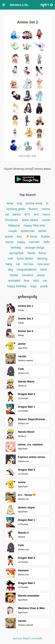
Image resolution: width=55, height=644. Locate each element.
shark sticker (30, 220)
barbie (14, 275)
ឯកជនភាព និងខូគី (21, 638)
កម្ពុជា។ (46, 5)
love (27, 281)
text (36, 214)
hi (47, 203)
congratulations (27, 270)
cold (10, 258)
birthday (16, 248)
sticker (42, 231)
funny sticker (25, 258)
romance (28, 275)
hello (47, 242)
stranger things (35, 248)
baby (9, 264)
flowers (34, 209)
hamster (34, 242)
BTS (27, 214)
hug (19, 203)
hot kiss (29, 264)
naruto (9, 242)
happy (22, 242)
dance (17, 214)
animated (14, 281)
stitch (44, 270)
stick (36, 281)
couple (13, 231)
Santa (31, 253)
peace (41, 275)
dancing (42, 258)
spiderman (27, 231)
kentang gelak (16, 209)
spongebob (16, 253)
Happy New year (34, 225)
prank (44, 286)
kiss (19, 236)
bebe (10, 203)
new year (43, 264)
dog (10, 270)
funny (42, 253)
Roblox (45, 236)
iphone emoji (34, 203)
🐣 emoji (32, 236)
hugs (33, 286)
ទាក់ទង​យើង (37, 638)
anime (9, 236)
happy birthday (17, 286)
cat (18, 264)
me (45, 281)
